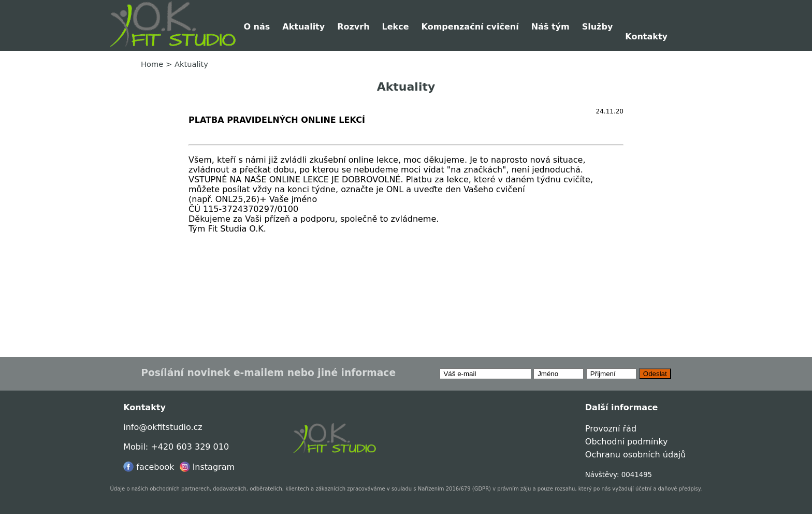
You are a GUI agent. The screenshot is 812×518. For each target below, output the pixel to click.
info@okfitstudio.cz (163, 427)
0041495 (637, 475)
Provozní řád (611, 429)
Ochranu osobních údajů (636, 455)
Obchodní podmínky (627, 442)
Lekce (396, 27)
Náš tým (550, 27)
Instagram (207, 467)
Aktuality (303, 27)
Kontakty (646, 37)
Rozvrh (353, 27)
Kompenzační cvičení (470, 27)
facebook (149, 467)
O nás (257, 27)
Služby (598, 27)
